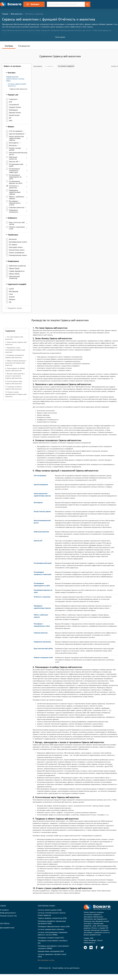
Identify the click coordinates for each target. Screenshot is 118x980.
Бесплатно (13, 145)
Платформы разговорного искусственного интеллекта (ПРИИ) (53, 947)
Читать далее (60, 37)
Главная (5, 14)
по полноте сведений (66, 66)
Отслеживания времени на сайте (16, 182)
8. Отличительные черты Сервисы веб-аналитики (14, 382)
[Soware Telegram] (85, 947)
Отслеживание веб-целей (16, 165)
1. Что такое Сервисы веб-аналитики (14, 338)
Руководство (24, 46)
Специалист (13, 99)
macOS (11, 289)
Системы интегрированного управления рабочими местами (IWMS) (53, 934)
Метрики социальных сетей (17, 228)
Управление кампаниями (14, 211)
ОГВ (10, 102)
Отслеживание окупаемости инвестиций (14, 171)
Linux (11, 294)
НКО (11, 121)
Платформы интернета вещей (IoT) (51, 938)
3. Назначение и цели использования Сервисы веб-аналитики (15, 350)
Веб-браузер (14, 291)
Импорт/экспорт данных (15, 149)
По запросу (13, 245)
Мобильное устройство (17, 266)
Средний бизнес (15, 107)
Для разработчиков (7, 928)
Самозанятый (14, 105)
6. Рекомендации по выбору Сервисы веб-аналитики (15, 369)
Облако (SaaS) (14, 268)
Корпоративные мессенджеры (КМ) (51, 951)
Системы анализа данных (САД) (50, 910)
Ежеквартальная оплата (18, 255)
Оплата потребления (17, 253)
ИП (10, 118)
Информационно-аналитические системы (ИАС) (15, 79)
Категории (33, 4)
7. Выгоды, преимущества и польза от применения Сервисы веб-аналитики (15, 376)
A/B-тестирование (16, 131)
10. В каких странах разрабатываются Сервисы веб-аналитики (16, 394)
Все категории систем (46, 960)
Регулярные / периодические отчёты (15, 203)
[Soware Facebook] (97, 947)
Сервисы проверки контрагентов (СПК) (52, 918)
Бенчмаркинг (14, 143)
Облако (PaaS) (14, 274)
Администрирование (17, 134)
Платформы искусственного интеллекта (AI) (53, 942)
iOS (10, 302)
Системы (9, 46)
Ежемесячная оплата (17, 250)
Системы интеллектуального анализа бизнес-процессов (52, 914)
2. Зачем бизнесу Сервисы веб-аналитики (16, 343)
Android (12, 297)
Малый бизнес (14, 115)
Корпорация (13, 110)
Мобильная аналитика (13, 158)
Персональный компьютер (14, 277)
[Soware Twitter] (102, 947)
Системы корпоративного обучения (51, 929)
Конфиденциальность (8, 913)
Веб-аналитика (17, 14)
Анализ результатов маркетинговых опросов (16, 138)
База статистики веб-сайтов (17, 223)
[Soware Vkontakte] (91, 947)
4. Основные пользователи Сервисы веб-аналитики (15, 356)
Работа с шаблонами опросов (17, 198)
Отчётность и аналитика (14, 187)
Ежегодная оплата (16, 247)
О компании (4, 910)
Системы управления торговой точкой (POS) (52, 956)
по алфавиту (49, 66)
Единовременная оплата (18, 242)
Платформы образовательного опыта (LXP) (54, 926)
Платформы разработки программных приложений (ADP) (52, 922)
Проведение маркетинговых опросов (15, 192)
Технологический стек (8, 916)
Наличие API (14, 162)
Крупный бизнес (15, 113)
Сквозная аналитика (17, 207)
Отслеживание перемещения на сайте (15, 177)
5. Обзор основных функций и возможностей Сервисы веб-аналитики (16, 363)
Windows (12, 299)
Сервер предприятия (17, 271)
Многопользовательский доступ (17, 153)
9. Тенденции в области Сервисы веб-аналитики (14, 388)
